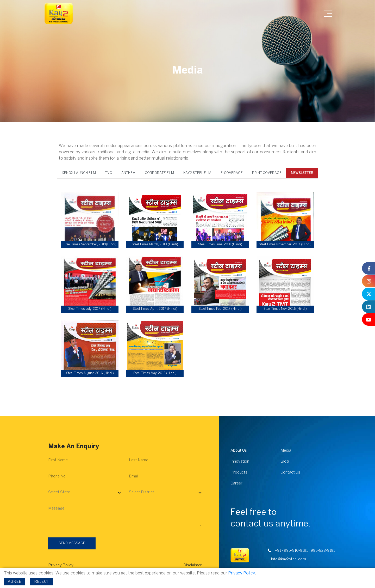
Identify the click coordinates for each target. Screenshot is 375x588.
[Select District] (165, 493)
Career (236, 483)
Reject (42, 582)
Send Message (72, 543)
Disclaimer (193, 565)
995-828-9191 (323, 551)
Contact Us (290, 472)
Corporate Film (159, 173)
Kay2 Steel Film (197, 173)
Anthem (128, 173)
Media (286, 451)
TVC (109, 173)
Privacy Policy (61, 565)
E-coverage (232, 173)
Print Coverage (267, 173)
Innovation (240, 462)
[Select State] (85, 493)
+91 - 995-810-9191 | (289, 551)
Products (239, 472)
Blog (285, 462)
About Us (239, 451)
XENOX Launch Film (79, 173)
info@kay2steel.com (288, 559)
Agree (15, 582)
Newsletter (302, 173)
